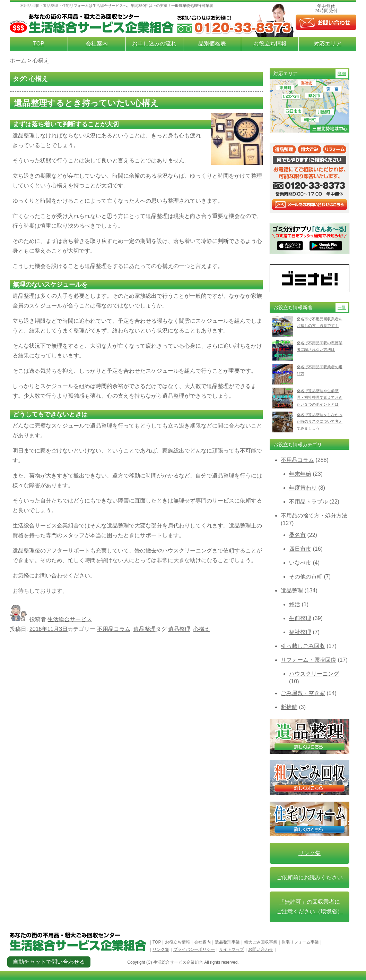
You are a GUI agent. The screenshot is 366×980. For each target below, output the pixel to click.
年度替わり (303, 488)
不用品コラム (114, 629)
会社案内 (97, 44)
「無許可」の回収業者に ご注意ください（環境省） (310, 907)
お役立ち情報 (270, 44)
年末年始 (300, 474)
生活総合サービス (70, 619)
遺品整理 (145, 629)
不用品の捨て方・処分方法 (314, 516)
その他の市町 (306, 577)
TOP (39, 44)
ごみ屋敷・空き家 (303, 693)
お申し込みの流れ (154, 44)
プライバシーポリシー (194, 949)
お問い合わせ (261, 949)
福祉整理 (300, 632)
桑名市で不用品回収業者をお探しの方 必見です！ (320, 322)
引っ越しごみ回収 (303, 646)
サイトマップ (232, 949)
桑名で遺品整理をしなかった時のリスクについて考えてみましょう (320, 421)
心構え (202, 629)
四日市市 (300, 549)
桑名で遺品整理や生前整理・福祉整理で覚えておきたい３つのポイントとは (320, 398)
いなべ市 (300, 563)
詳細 (342, 74)
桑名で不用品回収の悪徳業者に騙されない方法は (320, 346)
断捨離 (289, 707)
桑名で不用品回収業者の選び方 (320, 370)
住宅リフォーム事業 (300, 942)
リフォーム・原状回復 (308, 660)
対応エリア (328, 44)
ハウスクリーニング (314, 674)
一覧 (342, 307)
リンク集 (310, 853)
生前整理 (300, 618)
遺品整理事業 (227, 942)
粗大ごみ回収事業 (261, 942)
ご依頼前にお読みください (310, 877)
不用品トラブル (308, 502)
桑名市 (297, 535)
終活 (295, 604)
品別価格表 (212, 44)
